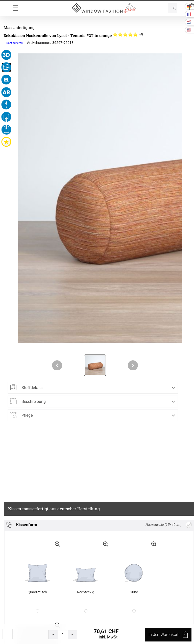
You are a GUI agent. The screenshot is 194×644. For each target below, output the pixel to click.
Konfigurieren (15, 43)
